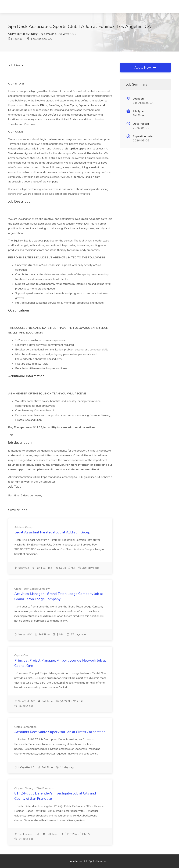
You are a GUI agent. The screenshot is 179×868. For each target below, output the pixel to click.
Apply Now (145, 68)
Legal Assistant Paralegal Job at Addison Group (52, 532)
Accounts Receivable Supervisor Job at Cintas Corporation (60, 732)
